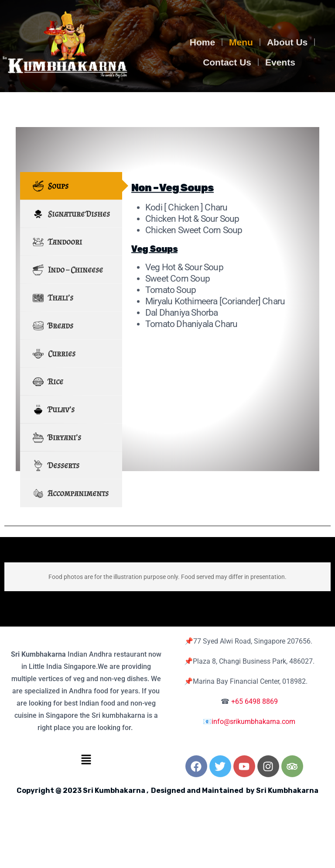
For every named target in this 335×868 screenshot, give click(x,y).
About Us (287, 42)
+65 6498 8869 (255, 701)
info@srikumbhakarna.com (253, 722)
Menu (241, 42)
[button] (86, 759)
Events (280, 62)
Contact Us (227, 62)
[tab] (71, 230)
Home (202, 42)
